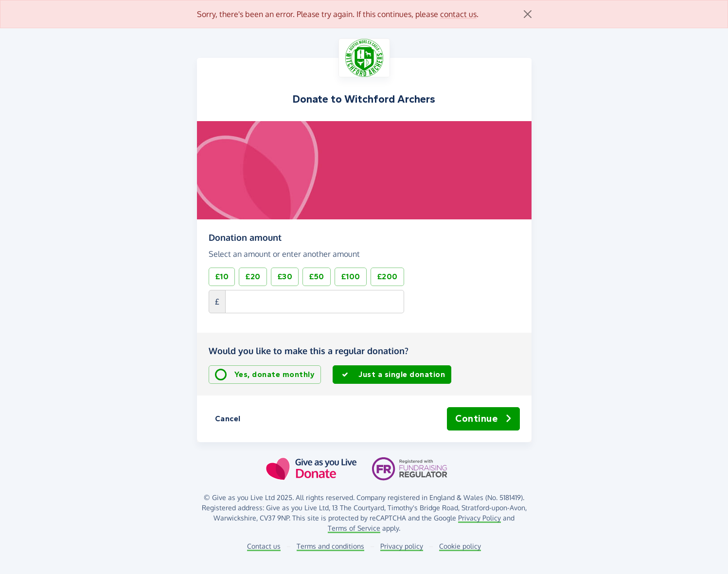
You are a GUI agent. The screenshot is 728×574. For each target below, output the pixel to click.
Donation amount (245, 237)
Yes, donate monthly (275, 374)
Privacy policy (402, 546)
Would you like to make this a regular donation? (309, 351)
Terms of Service (354, 528)
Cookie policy (460, 546)
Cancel (228, 419)
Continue (483, 419)
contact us (458, 14)
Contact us (264, 546)
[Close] (528, 14)
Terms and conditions (330, 546)
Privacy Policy (479, 518)
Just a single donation (402, 374)
